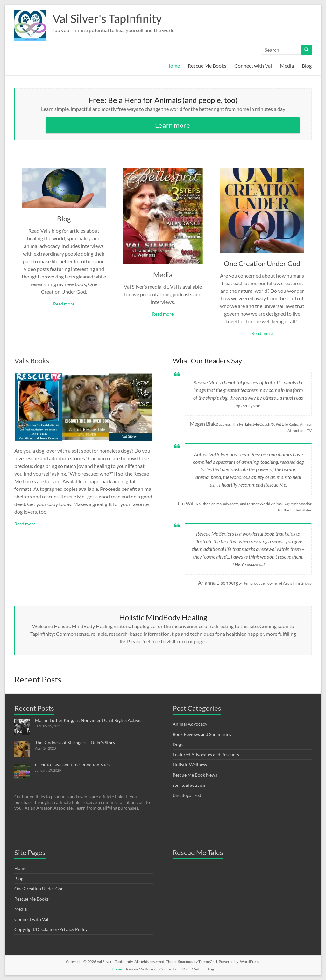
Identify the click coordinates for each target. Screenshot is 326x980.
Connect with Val (253, 66)
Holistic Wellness (190, 765)
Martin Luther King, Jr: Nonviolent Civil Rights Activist (89, 720)
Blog (307, 66)
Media (287, 66)
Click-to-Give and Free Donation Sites (72, 765)
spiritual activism (190, 785)
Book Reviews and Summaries (202, 734)
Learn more (173, 125)
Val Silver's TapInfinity (107, 18)
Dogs (178, 744)
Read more (64, 304)
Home (173, 66)
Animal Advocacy (190, 724)
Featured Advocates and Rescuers (206, 754)
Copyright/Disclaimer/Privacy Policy (51, 929)
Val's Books (32, 361)
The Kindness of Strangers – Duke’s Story (75, 742)
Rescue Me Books (207, 66)
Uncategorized (187, 795)
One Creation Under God (262, 263)
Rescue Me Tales (198, 852)
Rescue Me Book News (195, 775)
